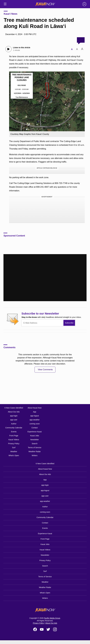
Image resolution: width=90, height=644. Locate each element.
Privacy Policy (14, 444)
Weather (14, 452)
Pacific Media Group (52, 618)
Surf (14, 448)
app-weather (35, 420)
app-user (14, 420)
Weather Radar (35, 452)
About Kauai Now (35, 408)
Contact (35, 428)
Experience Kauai (35, 432)
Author (14, 424)
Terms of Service (35, 448)
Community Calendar (14, 428)
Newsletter (35, 440)
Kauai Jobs (35, 436)
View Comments (45, 370)
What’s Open (14, 455)
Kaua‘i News (11, 14)
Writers (35, 455)
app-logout (35, 416)
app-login (14, 416)
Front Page (14, 436)
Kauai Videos (14, 440)
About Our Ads (14, 412)
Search (35, 444)
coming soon (35, 424)
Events (14, 432)
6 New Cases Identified (14, 408)
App (35, 412)
